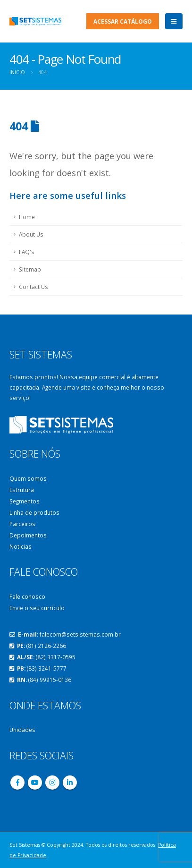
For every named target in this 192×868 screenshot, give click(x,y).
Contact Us (33, 287)
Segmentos (25, 501)
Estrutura (22, 490)
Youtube (35, 783)
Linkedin (70, 783)
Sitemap (30, 269)
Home (27, 217)
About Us (31, 234)
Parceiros (22, 524)
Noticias (21, 546)
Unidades (22, 730)
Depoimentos (28, 535)
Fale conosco (27, 596)
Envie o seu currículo (37, 608)
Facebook (17, 783)
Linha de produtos (34, 512)
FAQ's (27, 252)
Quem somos (28, 478)
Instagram (52, 783)
